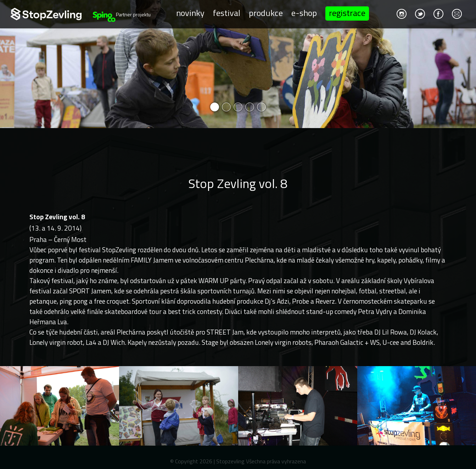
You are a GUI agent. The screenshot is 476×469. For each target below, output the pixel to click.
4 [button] (250, 107)
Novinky (190, 13)
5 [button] (261, 107)
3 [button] (238, 107)
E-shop (304, 13)
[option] (238, 64)
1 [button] (215, 107)
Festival (227, 13)
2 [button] (226, 107)
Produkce (266, 13)
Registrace (347, 13)
